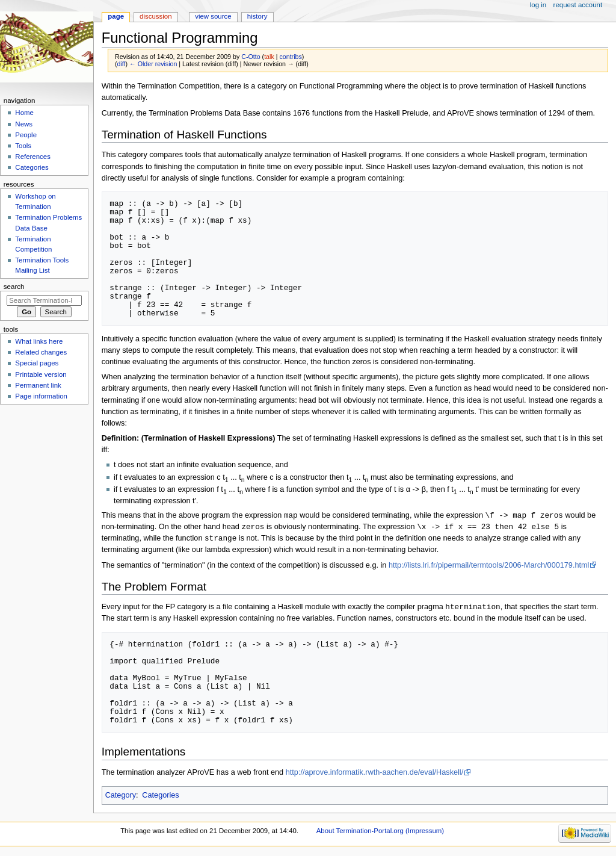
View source (213, 16)
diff (122, 64)
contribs (290, 57)
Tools (23, 146)
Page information (41, 396)
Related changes (41, 352)
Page (116, 16)
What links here (39, 341)
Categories (160, 798)
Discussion (156, 16)
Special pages (37, 363)
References (33, 157)
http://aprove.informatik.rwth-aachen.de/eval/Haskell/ (374, 775)
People (26, 135)
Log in (538, 5)
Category (121, 798)
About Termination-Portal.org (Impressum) (380, 833)
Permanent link (38, 385)
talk (269, 57)
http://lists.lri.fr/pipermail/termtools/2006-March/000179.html (489, 567)
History (257, 16)
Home (24, 113)
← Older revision (153, 64)
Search (14, 287)
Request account (578, 5)
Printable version (41, 374)
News (24, 124)
